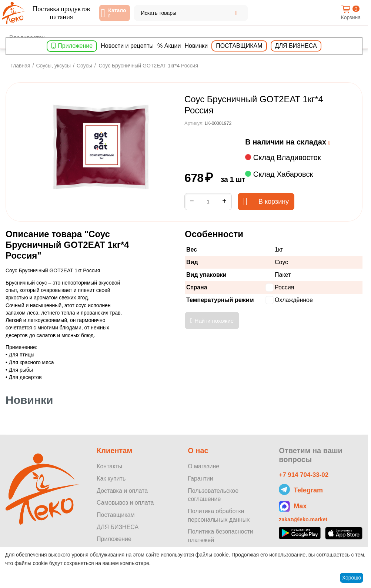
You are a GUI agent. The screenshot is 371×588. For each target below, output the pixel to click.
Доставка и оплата (122, 491)
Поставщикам (239, 46)
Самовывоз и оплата (125, 503)
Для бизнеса (296, 46)
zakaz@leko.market (306, 521)
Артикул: (194, 123)
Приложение (75, 46)
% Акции (169, 46)
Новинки (196, 46)
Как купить (111, 479)
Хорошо (352, 578)
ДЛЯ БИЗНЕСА (118, 527)
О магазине (203, 466)
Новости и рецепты (127, 46)
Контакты (109, 466)
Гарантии (200, 479)
